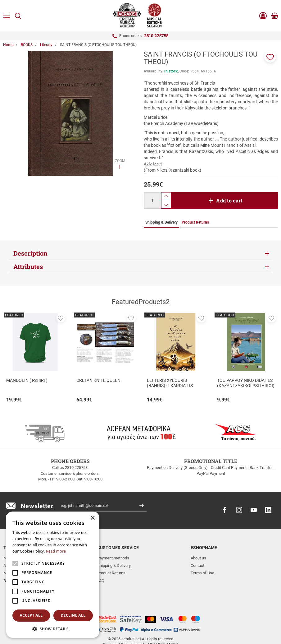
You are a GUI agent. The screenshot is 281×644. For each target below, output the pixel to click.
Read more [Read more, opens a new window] (56, 551)
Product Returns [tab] (195, 222)
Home (8, 45)
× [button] (92, 518)
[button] (270, 57)
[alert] (53, 575)
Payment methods (113, 558)
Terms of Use (202, 573)
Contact (197, 565)
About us (198, 558)
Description (30, 253)
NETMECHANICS (163, 620)
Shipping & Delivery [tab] (161, 222)
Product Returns (111, 573)
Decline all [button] (73, 615)
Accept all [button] (31, 615)
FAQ (101, 581)
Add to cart (229, 200)
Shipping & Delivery (114, 565)
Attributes (28, 266)
